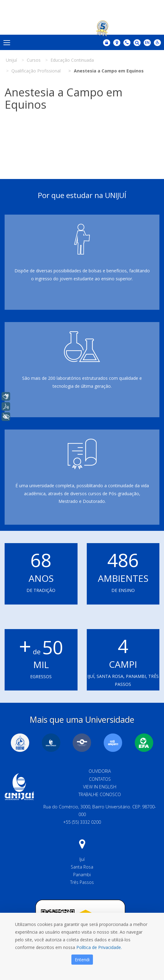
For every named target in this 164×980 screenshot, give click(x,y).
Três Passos (82, 882)
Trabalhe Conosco (100, 794)
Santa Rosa (82, 867)
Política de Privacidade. (99, 947)
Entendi (82, 960)
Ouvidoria (100, 771)
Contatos (100, 779)
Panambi (82, 875)
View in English (100, 787)
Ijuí (82, 859)
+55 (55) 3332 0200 (82, 822)
